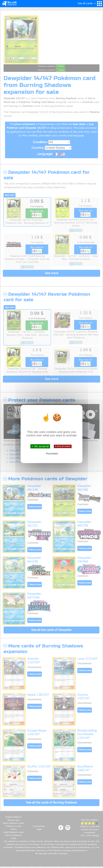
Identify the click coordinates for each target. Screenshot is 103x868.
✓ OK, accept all (40, 446)
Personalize (52, 454)
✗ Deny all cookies (63, 446)
